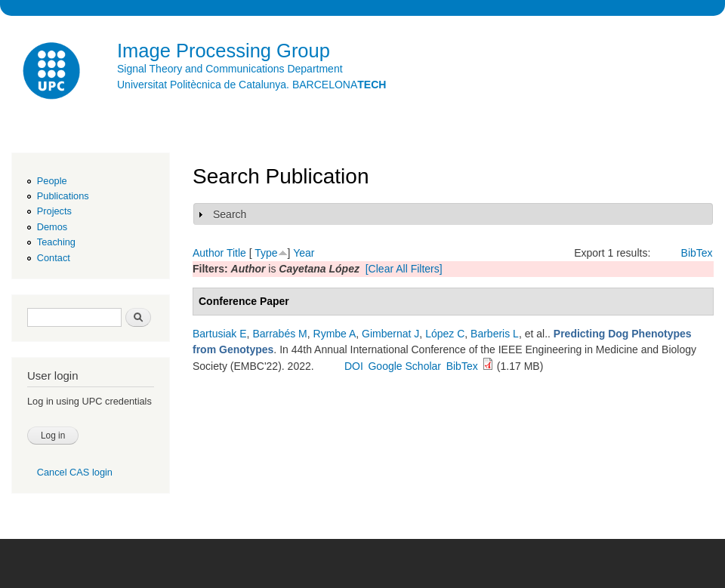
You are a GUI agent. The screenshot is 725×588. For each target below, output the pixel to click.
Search (230, 214)
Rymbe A (335, 334)
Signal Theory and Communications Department (230, 69)
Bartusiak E (220, 334)
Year (304, 253)
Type (266, 253)
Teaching (56, 242)
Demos (52, 227)
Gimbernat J (390, 334)
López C (445, 334)
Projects (54, 211)
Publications (63, 196)
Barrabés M (279, 334)
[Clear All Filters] (404, 269)
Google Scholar (404, 366)
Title (236, 253)
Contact (54, 258)
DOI (354, 366)
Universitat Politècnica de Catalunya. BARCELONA (251, 85)
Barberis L (495, 334)
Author (208, 253)
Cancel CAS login (75, 472)
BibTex (697, 253)
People (52, 181)
